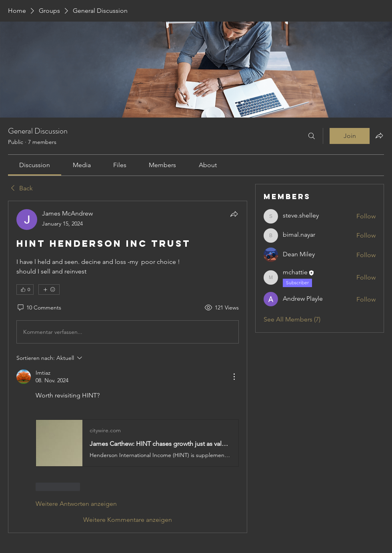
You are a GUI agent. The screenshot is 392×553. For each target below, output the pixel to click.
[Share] (234, 214)
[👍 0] (25, 289)
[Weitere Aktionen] (234, 377)
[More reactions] (49, 289)
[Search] (312, 136)
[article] (128, 367)
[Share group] (379, 136)
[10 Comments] (39, 308)
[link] (35, 165)
